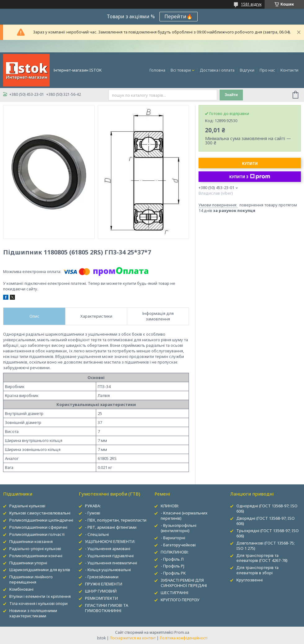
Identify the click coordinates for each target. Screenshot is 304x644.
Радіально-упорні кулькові (35, 549)
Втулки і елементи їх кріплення (40, 596)
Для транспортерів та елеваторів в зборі (257, 570)
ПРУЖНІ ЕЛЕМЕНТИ (104, 584)
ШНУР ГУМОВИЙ (101, 591)
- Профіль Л (172, 559)
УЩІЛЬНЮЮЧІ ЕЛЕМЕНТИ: (110, 541)
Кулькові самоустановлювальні (40, 513)
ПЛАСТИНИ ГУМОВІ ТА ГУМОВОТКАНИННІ (107, 608)
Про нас (267, 70)
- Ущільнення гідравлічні (109, 556)
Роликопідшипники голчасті (37, 534)
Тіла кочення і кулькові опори (38, 603)
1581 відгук (251, 4)
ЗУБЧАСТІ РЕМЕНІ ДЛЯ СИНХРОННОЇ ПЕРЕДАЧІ (184, 583)
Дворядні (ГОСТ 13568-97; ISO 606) (266, 521)
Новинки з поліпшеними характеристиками (33, 613)
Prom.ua (182, 632)
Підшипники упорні (28, 563)
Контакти (289, 70)
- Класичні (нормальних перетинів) (184, 516)
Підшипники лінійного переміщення (31, 579)
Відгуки (247, 70)
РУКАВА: (93, 506)
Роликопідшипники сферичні (38, 527)
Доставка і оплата (217, 70)
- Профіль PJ (172, 566)
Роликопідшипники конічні (36, 556)
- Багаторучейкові (178, 545)
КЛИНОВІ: (170, 506)
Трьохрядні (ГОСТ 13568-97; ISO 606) (268, 533)
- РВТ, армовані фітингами (111, 527)
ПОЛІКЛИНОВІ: (175, 552)
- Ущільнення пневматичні (111, 563)
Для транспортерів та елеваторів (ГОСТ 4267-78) (262, 558)
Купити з (250, 177)
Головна (157, 70)
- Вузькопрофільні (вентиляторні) (179, 528)
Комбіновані (21, 589)
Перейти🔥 (179, 16)
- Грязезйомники (102, 577)
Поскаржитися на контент (133, 638)
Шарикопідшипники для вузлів (40, 570)
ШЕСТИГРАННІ (174, 593)
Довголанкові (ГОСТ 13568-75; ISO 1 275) (266, 546)
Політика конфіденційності (184, 638)
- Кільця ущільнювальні (108, 570)
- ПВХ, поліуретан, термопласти (116, 520)
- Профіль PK (173, 573)
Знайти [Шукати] (231, 95)
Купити (250, 163)
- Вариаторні (173, 538)
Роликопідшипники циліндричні (41, 520)
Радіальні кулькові (27, 506)
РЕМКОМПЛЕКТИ (101, 598)
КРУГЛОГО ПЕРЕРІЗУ (180, 600)
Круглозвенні (250, 580)
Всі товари (181, 70)
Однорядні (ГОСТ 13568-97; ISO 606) (267, 508)
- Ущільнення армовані (108, 549)
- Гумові (93, 513)
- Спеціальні (97, 534)
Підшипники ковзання (31, 541)
